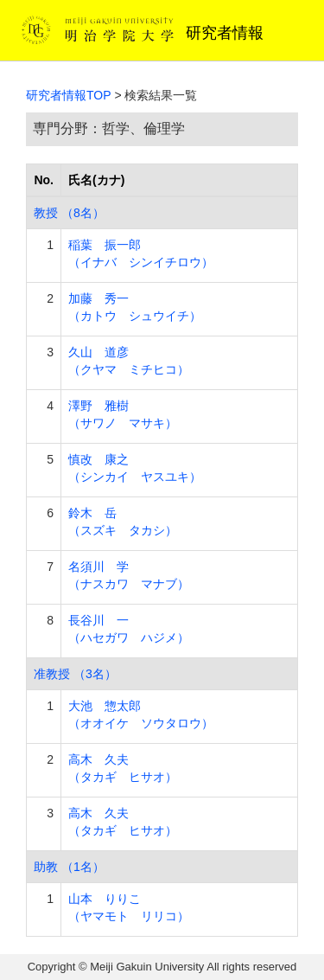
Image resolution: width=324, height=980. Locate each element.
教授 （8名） (69, 213)
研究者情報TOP (69, 95)
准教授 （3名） (75, 674)
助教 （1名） (69, 867)
